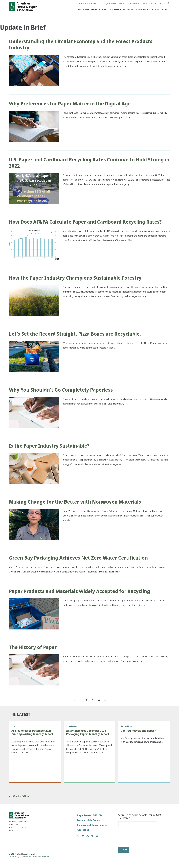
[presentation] (129, 838)
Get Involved (163, 10)
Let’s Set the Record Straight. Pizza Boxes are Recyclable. (75, 334)
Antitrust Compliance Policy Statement (35, 857)
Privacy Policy (14, 857)
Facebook (89, 836)
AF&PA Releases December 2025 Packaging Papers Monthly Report (88, 732)
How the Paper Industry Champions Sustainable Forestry (75, 278)
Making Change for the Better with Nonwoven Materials (75, 502)
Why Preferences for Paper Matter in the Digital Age (70, 104)
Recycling (126, 726)
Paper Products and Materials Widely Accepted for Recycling (79, 591)
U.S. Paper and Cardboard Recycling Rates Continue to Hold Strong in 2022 (89, 163)
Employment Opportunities (92, 825)
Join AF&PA (111, 4)
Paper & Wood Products (140, 10)
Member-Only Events (89, 820)
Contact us (83, 830)
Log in (162, 4)
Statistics (17, 726)
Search (170, 3)
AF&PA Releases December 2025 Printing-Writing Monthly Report (32, 732)
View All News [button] (17, 796)
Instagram (93, 836)
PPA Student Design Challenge (90, 4)
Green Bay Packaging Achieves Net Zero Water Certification (78, 558)
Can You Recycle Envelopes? (138, 731)
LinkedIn (84, 836)
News (94, 10)
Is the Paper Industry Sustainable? (49, 446)
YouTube (97, 837)
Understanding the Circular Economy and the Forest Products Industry (81, 45)
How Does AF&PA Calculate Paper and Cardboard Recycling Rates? (85, 222)
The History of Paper (33, 647)
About (122, 4)
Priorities (83, 10)
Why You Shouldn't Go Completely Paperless (61, 390)
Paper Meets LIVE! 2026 (90, 815)
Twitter (80, 836)
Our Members (134, 4)
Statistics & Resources (112, 10)
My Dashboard (149, 4)
